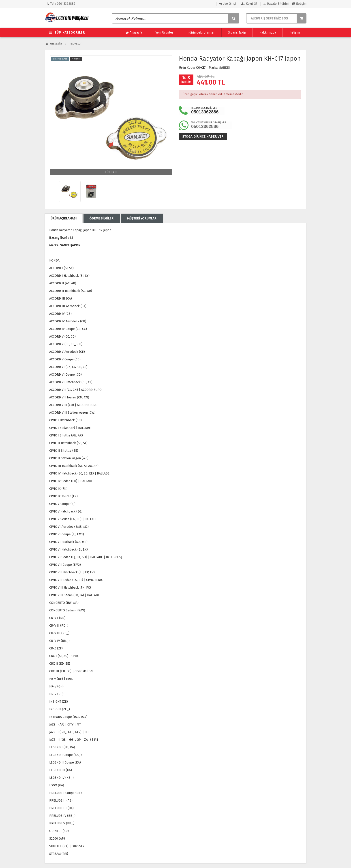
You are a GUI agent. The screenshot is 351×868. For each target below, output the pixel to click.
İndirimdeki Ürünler (201, 33)
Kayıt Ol (249, 4)
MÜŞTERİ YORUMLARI (142, 218)
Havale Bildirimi (276, 4)
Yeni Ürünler (164, 33)
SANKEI (224, 68)
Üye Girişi (227, 4)
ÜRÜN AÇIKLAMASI (64, 218)
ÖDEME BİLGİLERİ (102, 218)
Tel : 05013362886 (61, 4)
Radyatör (76, 44)
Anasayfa (134, 33)
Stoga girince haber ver (203, 136)
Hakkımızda (268, 33)
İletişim (299, 4)
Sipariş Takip (237, 33)
